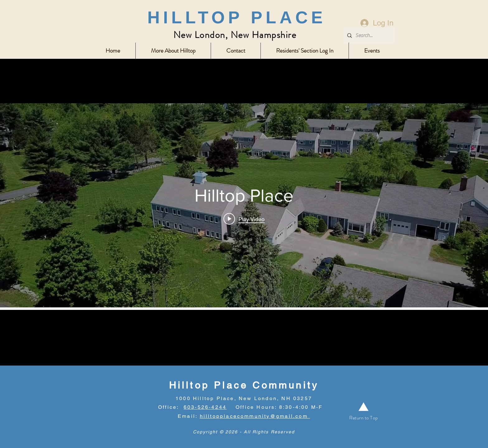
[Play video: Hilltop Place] (244, 219)
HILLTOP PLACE (237, 17)
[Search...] (368, 36)
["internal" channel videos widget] (244, 205)
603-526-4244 (205, 407)
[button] (173, 51)
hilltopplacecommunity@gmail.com (255, 416)
